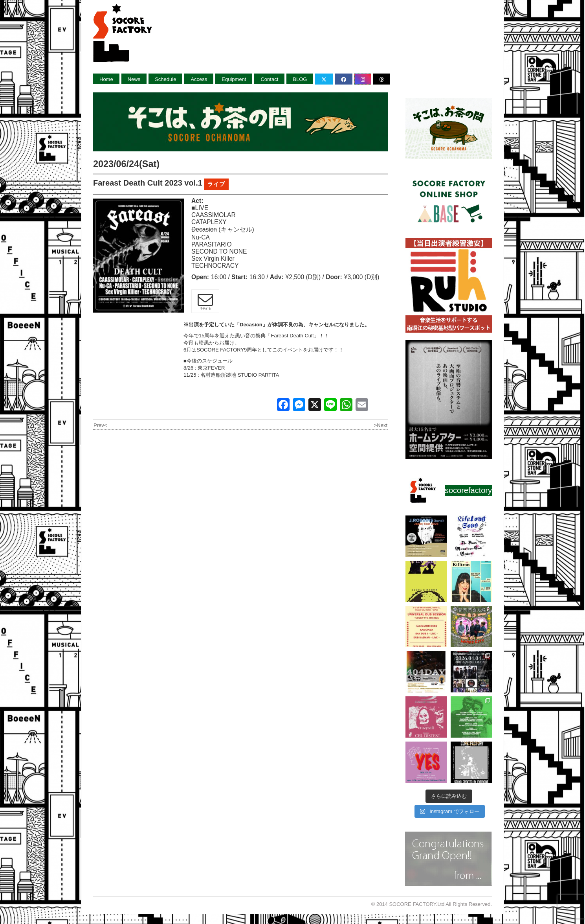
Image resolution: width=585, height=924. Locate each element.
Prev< (100, 425)
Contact (269, 79)
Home (106, 79)
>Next (381, 425)
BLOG (300, 79)
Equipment (234, 79)
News (134, 79)
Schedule (165, 79)
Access (199, 79)
